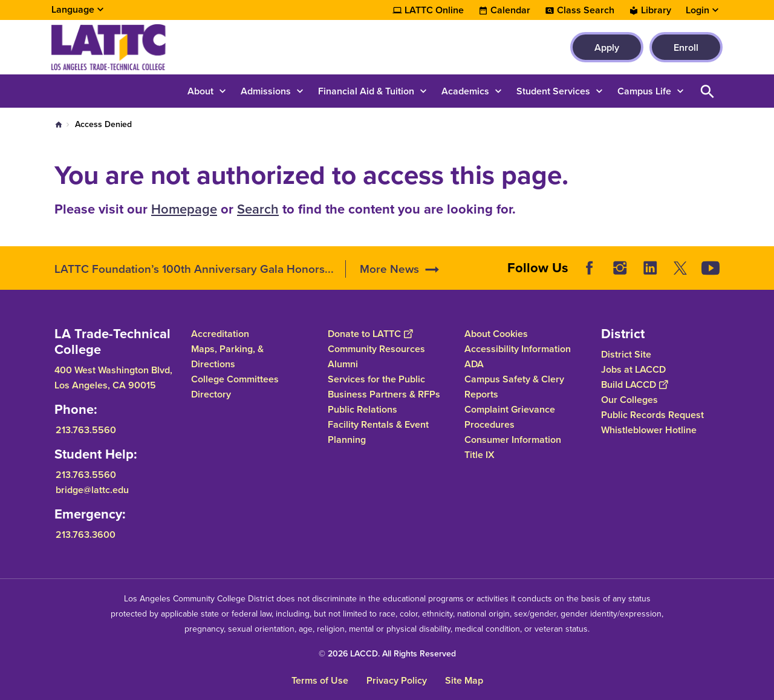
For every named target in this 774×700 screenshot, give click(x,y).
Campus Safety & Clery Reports (514, 387)
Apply (607, 47)
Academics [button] (465, 91)
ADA (474, 364)
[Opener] (762, 264)
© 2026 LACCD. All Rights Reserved (387, 654)
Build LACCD (634, 384)
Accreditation (220, 334)
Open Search (707, 91)
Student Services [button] (553, 91)
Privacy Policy (397, 680)
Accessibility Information (518, 349)
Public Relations (363, 409)
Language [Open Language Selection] (73, 9)
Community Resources (376, 349)
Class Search (586, 10)
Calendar (510, 10)
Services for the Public (376, 379)
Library (656, 10)
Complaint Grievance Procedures (510, 417)
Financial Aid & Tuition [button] (366, 91)
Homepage (184, 209)
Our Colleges (629, 400)
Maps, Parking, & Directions (227, 356)
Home (59, 125)
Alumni (343, 364)
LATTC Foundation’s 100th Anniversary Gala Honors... (194, 269)
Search (258, 209)
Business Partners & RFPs (384, 394)
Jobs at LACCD (633, 369)
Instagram (620, 268)
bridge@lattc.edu (92, 490)
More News (389, 269)
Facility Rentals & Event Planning (378, 432)
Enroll (686, 47)
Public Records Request (652, 415)
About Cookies (496, 334)
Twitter (680, 268)
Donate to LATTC (370, 334)
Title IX (480, 455)
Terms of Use (320, 680)
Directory (211, 394)
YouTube (711, 268)
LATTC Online (434, 10)
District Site (626, 354)
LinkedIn (650, 268)
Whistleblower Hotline (649, 430)
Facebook (590, 268)
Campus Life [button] (644, 91)
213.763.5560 (86, 430)
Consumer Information (513, 440)
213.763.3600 (86, 535)
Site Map (464, 680)
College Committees (235, 379)
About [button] (200, 91)
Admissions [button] (266, 91)
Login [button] (698, 10)
